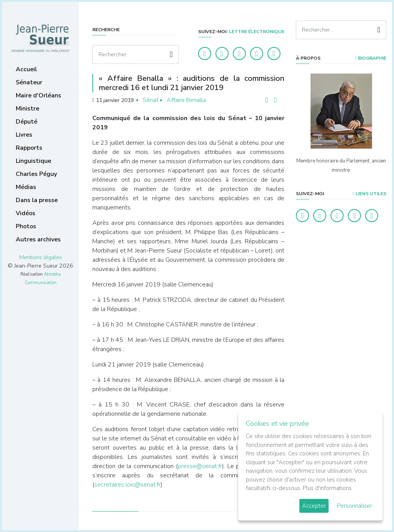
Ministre (28, 109)
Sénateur (29, 82)
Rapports (29, 148)
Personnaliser (355, 506)
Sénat (151, 100)
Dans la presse (37, 200)
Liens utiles (370, 194)
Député (27, 122)
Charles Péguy (36, 174)
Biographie (371, 58)
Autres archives (38, 239)
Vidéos (26, 213)
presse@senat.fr (200, 466)
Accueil (26, 69)
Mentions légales (41, 257)
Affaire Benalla (186, 100)
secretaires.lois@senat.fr (127, 485)
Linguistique (33, 161)
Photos (26, 226)
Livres (24, 135)
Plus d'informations (327, 488)
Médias (26, 187)
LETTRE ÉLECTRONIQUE (255, 32)
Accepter (314, 506)
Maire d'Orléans (38, 95)
